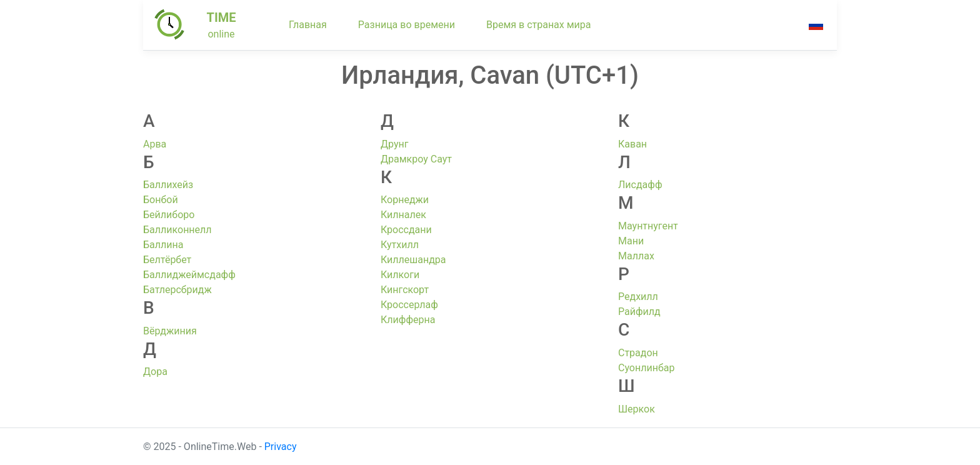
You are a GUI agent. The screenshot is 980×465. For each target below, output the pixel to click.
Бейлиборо (169, 215)
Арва (155, 144)
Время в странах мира (539, 25)
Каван (632, 144)
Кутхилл (400, 245)
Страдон (638, 353)
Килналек (403, 215)
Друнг (394, 144)
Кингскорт (405, 290)
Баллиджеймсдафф (189, 275)
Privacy (281, 447)
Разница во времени (407, 25)
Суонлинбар (646, 368)
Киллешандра (413, 260)
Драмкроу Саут (416, 159)
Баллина (163, 245)
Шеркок (637, 409)
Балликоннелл (177, 230)
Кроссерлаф (409, 305)
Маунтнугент (648, 226)
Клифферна (408, 320)
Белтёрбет (167, 260)
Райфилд (639, 312)
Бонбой (161, 200)
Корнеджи (405, 200)
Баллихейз (168, 185)
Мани (631, 241)
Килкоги (400, 275)
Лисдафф (640, 185)
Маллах (636, 256)
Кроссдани (406, 230)
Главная (308, 25)
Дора (155, 372)
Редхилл (638, 297)
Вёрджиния (170, 331)
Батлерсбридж (177, 290)
